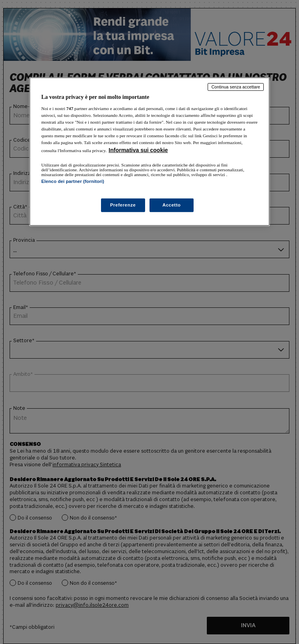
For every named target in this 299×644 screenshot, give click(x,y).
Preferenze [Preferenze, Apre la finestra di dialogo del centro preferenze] (123, 205)
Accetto (172, 205)
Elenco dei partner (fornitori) (73, 181)
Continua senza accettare (236, 87)
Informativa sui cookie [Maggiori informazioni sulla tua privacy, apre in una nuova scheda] (138, 150)
